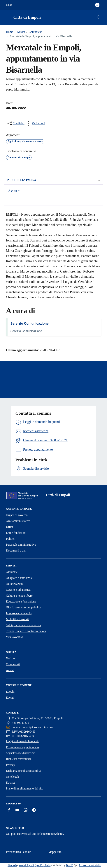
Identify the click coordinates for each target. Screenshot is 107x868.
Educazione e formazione (21, 601)
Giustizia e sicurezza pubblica (24, 607)
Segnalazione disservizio (21, 753)
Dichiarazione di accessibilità (23, 771)
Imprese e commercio (19, 613)
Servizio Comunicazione (30, 324)
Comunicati (34, 32)
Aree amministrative (18, 521)
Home (10, 32)
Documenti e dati (16, 550)
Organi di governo (17, 515)
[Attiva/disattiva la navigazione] (4, 17)
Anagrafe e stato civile (19, 578)
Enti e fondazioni (16, 533)
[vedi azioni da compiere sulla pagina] (35, 123)
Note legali (13, 777)
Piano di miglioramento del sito (25, 788)
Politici (10, 539)
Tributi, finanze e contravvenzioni (26, 631)
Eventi (10, 698)
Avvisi (10, 670)
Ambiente (12, 572)
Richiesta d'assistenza (19, 759)
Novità (19, 32)
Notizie (10, 658)
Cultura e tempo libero (19, 596)
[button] (11, 5)
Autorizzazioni (15, 584)
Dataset (10, 783)
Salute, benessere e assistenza (23, 625)
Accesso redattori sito (90, 865)
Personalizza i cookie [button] (19, 852)
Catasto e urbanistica (18, 590)
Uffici (10, 527)
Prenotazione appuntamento (22, 747)
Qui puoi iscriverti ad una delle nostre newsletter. (35, 834)
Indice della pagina (54, 180)
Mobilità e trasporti (17, 619)
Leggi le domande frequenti (22, 741)
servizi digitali (27, 865)
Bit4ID (70, 865)
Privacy (11, 765)
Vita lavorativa (15, 637)
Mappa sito (55, 852)
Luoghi (10, 692)
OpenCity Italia (43, 865)
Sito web (12, 865)
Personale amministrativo (21, 545)
